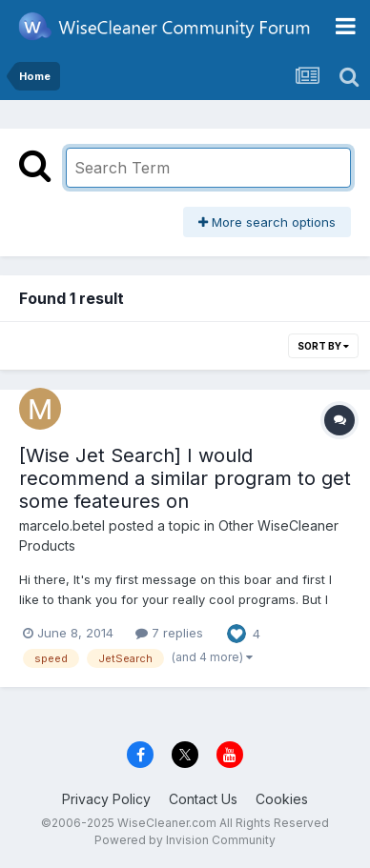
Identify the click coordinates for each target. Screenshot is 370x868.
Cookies (282, 799)
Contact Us (203, 799)
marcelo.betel (62, 525)
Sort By (323, 346)
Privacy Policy (106, 799)
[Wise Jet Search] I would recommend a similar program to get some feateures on (185, 478)
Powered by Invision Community (185, 840)
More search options (267, 222)
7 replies (169, 633)
